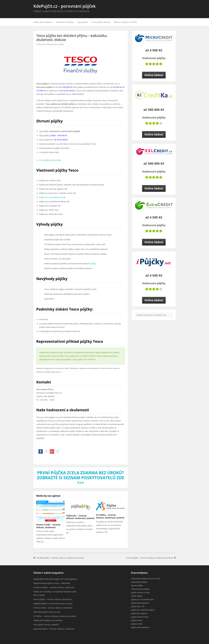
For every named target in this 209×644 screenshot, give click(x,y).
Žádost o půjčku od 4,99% (125, 22)
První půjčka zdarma (101, 22)
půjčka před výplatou (140, 627)
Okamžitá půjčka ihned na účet (47, 612)
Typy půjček (83, 22)
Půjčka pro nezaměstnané (51, 197)
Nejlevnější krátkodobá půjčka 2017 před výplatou (55, 579)
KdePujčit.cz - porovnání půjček (65, 6)
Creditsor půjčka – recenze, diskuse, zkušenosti (54, 587)
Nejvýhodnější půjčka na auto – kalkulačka (52, 583)
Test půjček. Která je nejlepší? (46, 625)
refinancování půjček (140, 589)
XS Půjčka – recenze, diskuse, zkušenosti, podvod (110, 516)
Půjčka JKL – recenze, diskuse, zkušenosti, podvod (80, 517)
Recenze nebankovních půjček (51, 44)
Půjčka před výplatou (43, 22)
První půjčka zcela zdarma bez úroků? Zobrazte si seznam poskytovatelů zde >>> (81, 478)
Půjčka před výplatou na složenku (48, 620)
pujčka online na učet (140, 592)
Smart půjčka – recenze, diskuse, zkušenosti (52, 599)
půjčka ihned (137, 620)
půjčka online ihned (139, 617)
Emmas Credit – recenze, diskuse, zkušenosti (49, 526)
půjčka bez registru (139, 613)
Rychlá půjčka (137, 585)
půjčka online (137, 624)
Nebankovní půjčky (65, 22)
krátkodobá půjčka (139, 582)
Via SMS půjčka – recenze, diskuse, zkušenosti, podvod (60, 558)
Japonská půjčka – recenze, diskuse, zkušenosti (54, 629)
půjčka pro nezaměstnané (142, 599)
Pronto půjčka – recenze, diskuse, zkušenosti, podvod (149, 558)
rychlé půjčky (137, 596)
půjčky (93, 263)
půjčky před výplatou (140, 603)
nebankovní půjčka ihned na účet (145, 579)
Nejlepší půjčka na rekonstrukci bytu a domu (53, 603)
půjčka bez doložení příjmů (143, 610)
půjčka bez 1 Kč (138, 606)
